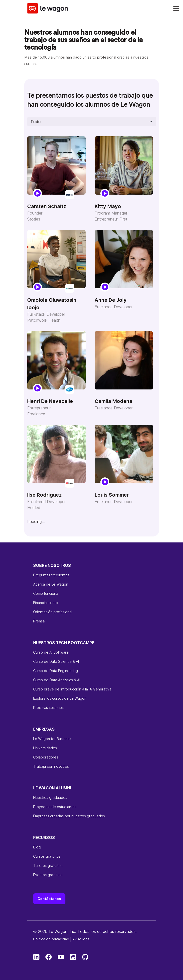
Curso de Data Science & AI (56, 661)
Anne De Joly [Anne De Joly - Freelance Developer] (111, 300)
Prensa (39, 621)
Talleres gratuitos (48, 866)
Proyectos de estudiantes (55, 807)
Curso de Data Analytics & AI (57, 680)
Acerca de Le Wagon (51, 584)
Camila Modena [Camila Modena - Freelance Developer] (113, 401)
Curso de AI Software (51, 652)
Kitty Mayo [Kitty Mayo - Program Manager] (108, 206)
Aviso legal (81, 939)
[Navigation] (176, 8)
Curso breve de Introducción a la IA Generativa (72, 689)
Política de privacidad (51, 939)
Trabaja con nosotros (51, 766)
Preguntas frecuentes (51, 575)
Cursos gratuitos (47, 856)
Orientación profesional (53, 612)
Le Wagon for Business (52, 739)
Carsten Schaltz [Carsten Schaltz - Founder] (47, 206)
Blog (37, 847)
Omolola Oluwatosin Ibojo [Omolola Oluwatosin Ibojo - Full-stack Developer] (52, 304)
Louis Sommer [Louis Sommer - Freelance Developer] (112, 495)
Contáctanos (49, 899)
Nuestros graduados (50, 797)
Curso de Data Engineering (56, 671)
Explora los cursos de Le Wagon (60, 698)
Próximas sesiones (48, 708)
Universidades (45, 748)
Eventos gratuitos (48, 875)
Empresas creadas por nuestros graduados (69, 816)
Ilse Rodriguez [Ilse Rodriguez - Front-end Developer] (44, 495)
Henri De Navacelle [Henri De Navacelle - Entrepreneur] (50, 401)
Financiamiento (46, 603)
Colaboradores (46, 757)
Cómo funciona (46, 593)
